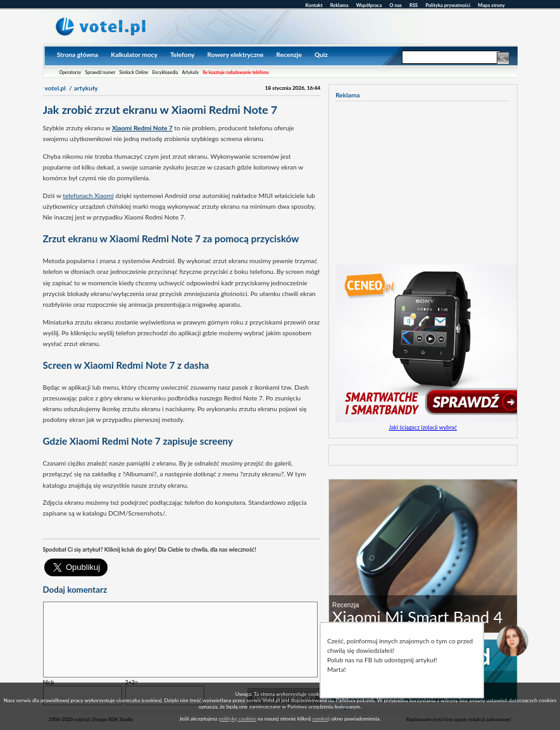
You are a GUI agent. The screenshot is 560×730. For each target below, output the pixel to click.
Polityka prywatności (448, 5)
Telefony (182, 54)
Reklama (339, 5)
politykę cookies (238, 719)
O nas (395, 5)
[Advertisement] (191, 530)
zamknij (321, 719)
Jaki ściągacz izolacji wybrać (423, 427)
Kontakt (314, 5)
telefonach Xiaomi (88, 195)
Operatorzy (70, 72)
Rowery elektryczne (235, 54)
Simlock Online (134, 72)
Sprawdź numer (101, 72)
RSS (414, 5)
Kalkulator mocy (134, 54)
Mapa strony (491, 5)
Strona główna (78, 54)
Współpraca (369, 5)
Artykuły (191, 72)
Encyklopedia (165, 72)
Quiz (321, 54)
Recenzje (289, 54)
